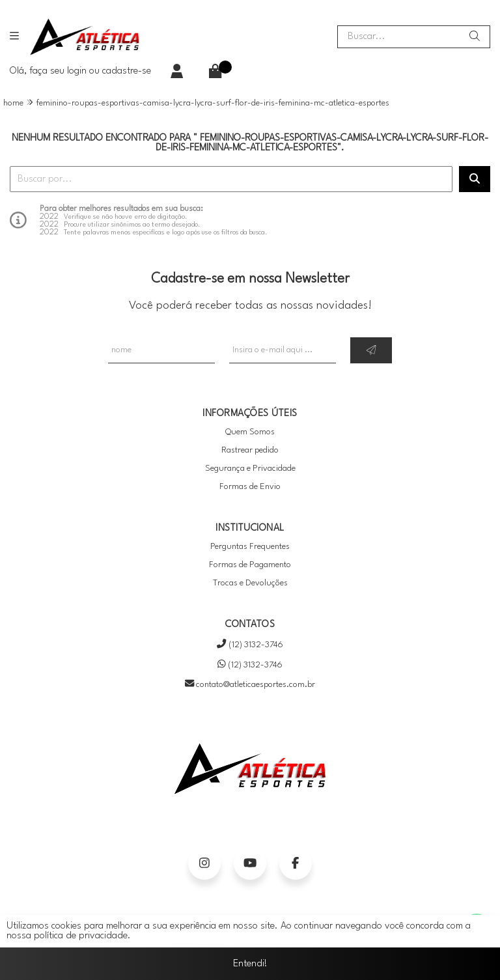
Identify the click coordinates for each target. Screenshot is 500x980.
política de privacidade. (82, 936)
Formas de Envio (250, 487)
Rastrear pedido (250, 450)
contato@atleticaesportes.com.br (250, 685)
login (78, 71)
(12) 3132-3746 (250, 645)
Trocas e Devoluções (250, 583)
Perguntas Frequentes (250, 547)
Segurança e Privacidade (250, 469)
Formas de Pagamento (250, 565)
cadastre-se (127, 71)
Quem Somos (250, 432)
